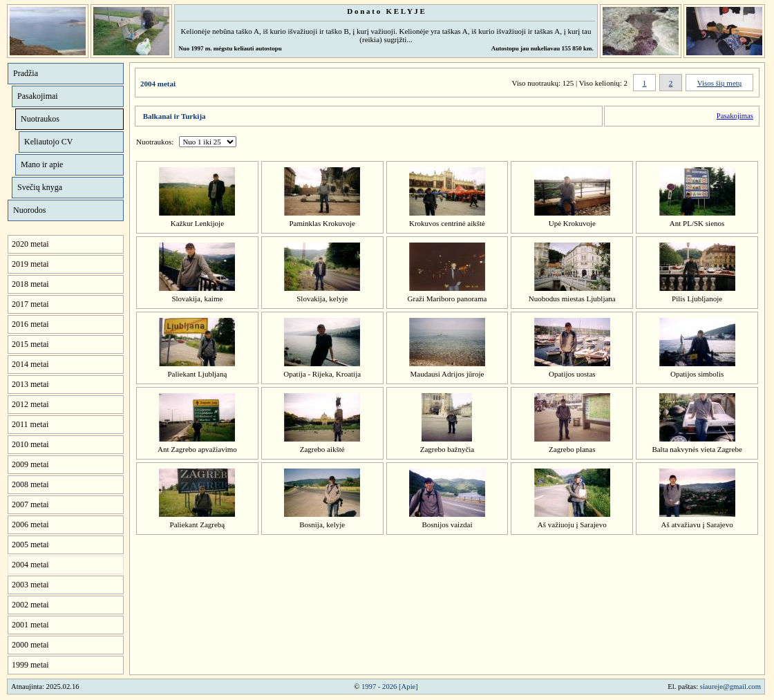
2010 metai (30, 444)
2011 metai (30, 424)
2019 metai (30, 264)
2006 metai (30, 524)
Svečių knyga (40, 187)
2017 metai (30, 304)
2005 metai (30, 545)
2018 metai (30, 284)
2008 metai (30, 484)
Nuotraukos (40, 119)
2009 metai (30, 464)
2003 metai (30, 585)
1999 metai (30, 665)
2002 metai (30, 605)
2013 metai (30, 384)
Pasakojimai (38, 96)
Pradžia (26, 73)
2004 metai (30, 565)
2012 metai (30, 404)
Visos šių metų (720, 83)
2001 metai (30, 625)
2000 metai (30, 645)
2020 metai (30, 244)
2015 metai (30, 344)
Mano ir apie (42, 164)
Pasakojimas (735, 116)
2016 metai (30, 324)
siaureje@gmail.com (730, 687)
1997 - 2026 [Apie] (390, 687)
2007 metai (30, 504)
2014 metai (30, 364)
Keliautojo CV (48, 142)
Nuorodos (29, 210)
